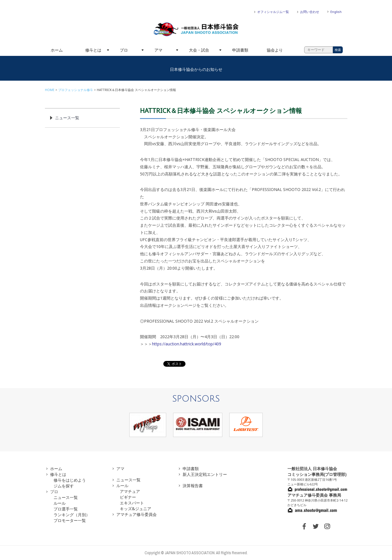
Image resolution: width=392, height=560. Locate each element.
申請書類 (240, 50)
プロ (124, 50)
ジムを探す (64, 486)
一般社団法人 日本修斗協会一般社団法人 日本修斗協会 (196, 29)
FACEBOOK (304, 526)
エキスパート (132, 503)
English (336, 12)
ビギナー (128, 497)
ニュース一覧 (67, 118)
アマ (158, 50)
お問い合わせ (310, 12)
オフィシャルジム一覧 (273, 12)
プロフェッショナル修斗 (76, 90)
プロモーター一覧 (70, 520)
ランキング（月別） (72, 515)
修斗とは (93, 50)
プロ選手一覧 (66, 509)
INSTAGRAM (327, 526)
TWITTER (316, 526)
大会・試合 (199, 50)
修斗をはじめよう (70, 480)
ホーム (57, 50)
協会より (275, 50)
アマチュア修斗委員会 (137, 514)
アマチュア (130, 491)
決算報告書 (193, 486)
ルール (60, 503)
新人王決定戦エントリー (205, 474)
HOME (50, 90)
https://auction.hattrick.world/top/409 (187, 344)
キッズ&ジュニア (136, 509)
